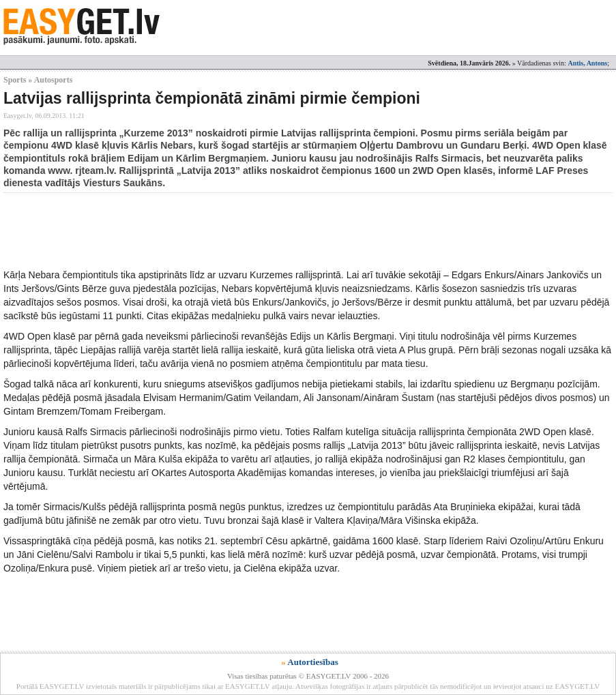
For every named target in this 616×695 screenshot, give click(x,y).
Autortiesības (312, 662)
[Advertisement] (252, 231)
